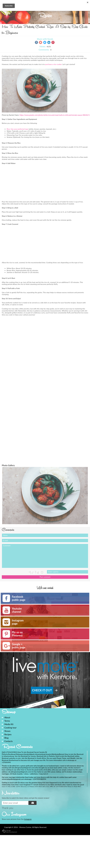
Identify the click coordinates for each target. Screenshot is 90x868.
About (7, 717)
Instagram (28, 819)
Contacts (8, 741)
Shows (7, 731)
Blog (6, 738)
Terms (7, 721)
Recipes (8, 734)
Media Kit (9, 724)
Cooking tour (10, 728)
